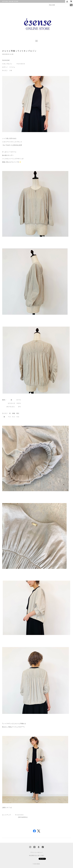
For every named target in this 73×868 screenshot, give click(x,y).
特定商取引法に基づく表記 (36, 856)
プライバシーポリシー (36, 852)
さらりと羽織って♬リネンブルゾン (19, 51)
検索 (71, 5)
